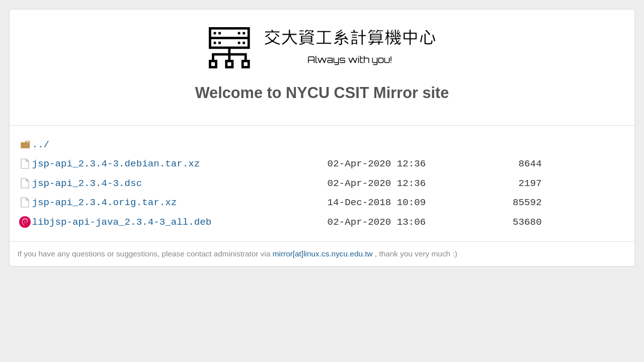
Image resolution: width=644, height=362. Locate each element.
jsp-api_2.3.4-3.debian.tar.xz (116, 164)
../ (41, 145)
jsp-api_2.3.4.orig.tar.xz (104, 202)
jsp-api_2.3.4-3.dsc (87, 183)
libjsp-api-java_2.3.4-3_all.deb (122, 222)
